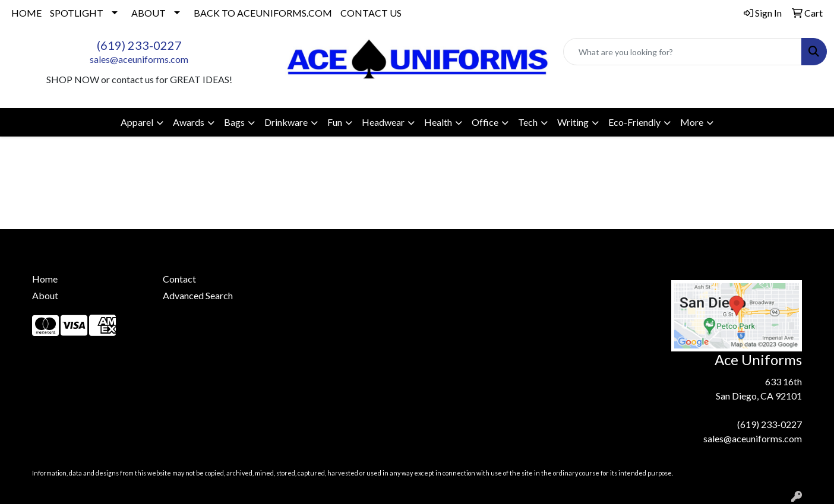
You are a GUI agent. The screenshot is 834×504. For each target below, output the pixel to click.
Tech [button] (528, 122)
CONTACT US (371, 13)
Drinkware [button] (286, 122)
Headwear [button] (383, 122)
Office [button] (485, 122)
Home (45, 279)
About (45, 295)
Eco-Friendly (634, 122)
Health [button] (438, 122)
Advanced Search (198, 295)
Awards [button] (189, 122)
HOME (26, 13)
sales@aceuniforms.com (139, 59)
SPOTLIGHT (77, 13)
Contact (179, 279)
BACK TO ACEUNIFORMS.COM (263, 13)
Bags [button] (234, 122)
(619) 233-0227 (139, 45)
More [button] (692, 122)
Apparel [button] (137, 122)
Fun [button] (335, 122)
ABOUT (149, 13)
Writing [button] (573, 122)
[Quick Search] (683, 52)
